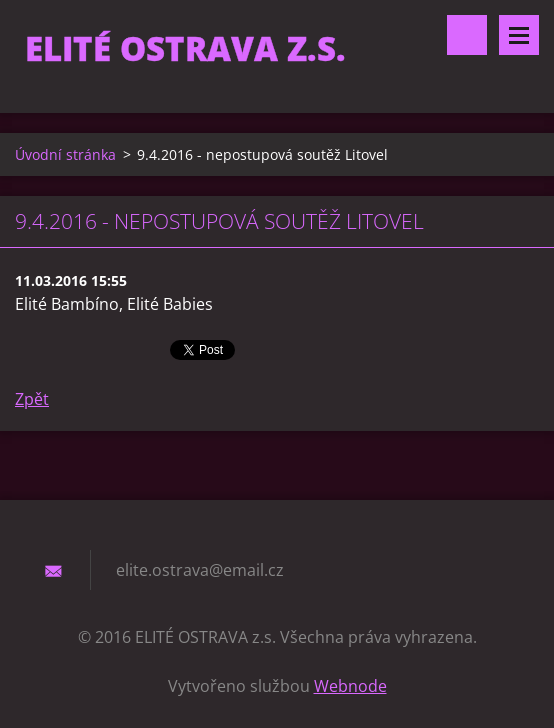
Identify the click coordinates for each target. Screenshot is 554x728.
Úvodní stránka (65, 154)
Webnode (350, 686)
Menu (519, 35)
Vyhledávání (467, 35)
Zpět (32, 399)
